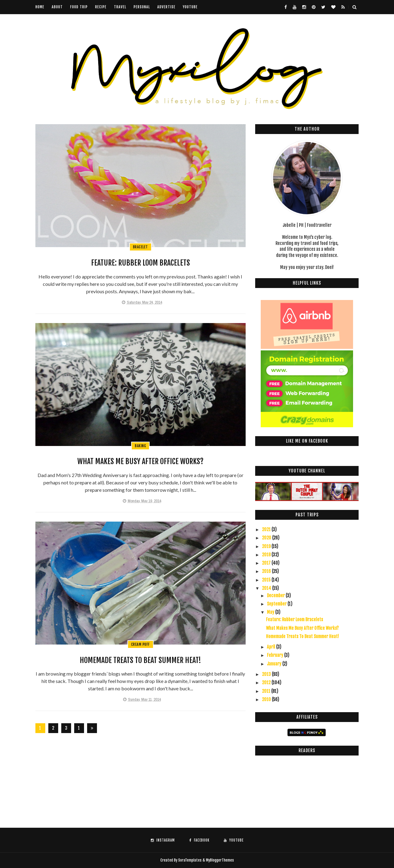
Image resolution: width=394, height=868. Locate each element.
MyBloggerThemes (220, 860)
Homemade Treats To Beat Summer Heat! (140, 660)
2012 (267, 683)
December (276, 596)
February (275, 655)
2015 (267, 580)
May (271, 612)
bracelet (141, 247)
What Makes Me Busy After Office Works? (140, 461)
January (275, 664)
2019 (267, 546)
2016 (267, 571)
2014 (267, 588)
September (277, 604)
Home (40, 7)
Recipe (101, 7)
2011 (267, 691)
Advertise (166, 7)
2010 (267, 699)
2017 (267, 563)
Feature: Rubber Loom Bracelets (141, 263)
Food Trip (79, 7)
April (271, 647)
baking (140, 446)
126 (79, 729)
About (57, 7)
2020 (267, 538)
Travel (120, 7)
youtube (190, 7)
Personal (142, 7)
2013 (267, 674)
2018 (267, 555)
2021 (267, 529)
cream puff (141, 644)
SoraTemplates (190, 860)
